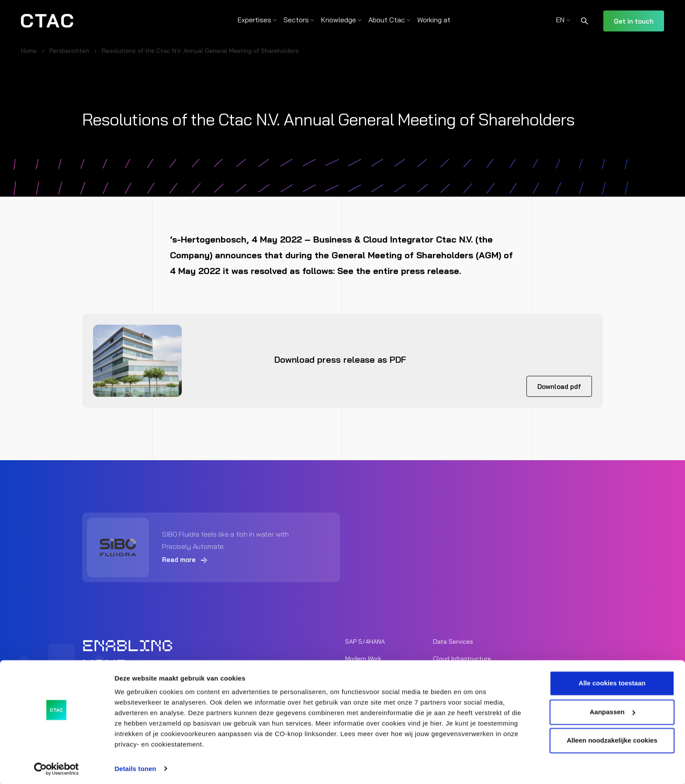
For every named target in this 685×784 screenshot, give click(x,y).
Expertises (254, 20)
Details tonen (135, 767)
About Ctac (387, 20)
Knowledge (339, 20)
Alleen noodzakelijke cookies (612, 739)
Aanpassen (612, 710)
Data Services (453, 641)
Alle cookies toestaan (612, 682)
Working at (434, 20)
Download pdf (559, 387)
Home (29, 51)
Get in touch (634, 21)
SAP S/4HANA (365, 641)
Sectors (296, 20)
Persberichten (69, 51)
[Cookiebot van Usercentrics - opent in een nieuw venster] (57, 767)
